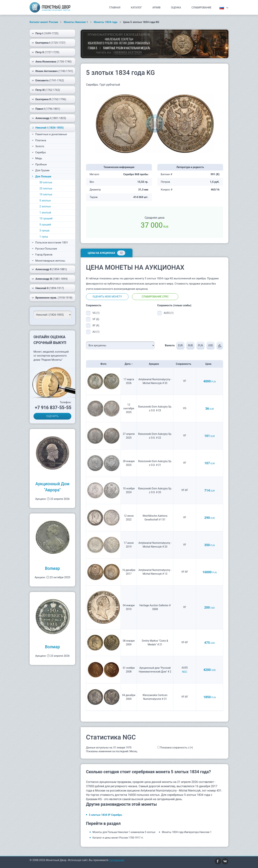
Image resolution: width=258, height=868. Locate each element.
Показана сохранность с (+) (176, 748)
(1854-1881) (49, 269)
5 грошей (45, 225)
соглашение (117, 860)
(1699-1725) (45, 33)
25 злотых (46, 189)
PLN (200, 345)
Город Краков (42, 255)
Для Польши (41, 176)
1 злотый (45, 213)
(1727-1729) (46, 52)
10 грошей (46, 218)
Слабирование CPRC (155, 297)
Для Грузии (41, 170)
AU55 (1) (169, 313)
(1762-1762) (46, 90)
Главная (115, 8)
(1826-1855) (47, 128)
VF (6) (96, 319)
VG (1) (96, 313)
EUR (180, 345)
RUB (190, 345)
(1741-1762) (48, 80)
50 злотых (46, 182)
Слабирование (201, 8)
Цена (209, 364)
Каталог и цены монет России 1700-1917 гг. (118, 838)
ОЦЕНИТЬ (52, 416)
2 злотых (45, 206)
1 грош (44, 237)
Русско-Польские (44, 249)
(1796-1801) (46, 109)
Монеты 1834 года (106, 22)
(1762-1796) (49, 99)
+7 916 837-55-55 (53, 408)
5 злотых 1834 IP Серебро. (106, 815)
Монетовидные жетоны (48, 261)
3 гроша (44, 231)
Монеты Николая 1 (76, 22)
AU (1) (96, 332)
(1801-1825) (49, 118)
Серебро (39, 152)
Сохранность (185, 364)
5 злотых (45, 201)
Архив (157, 8)
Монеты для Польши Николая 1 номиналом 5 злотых (124, 832)
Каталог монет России (44, 22)
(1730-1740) (52, 62)
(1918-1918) (52, 298)
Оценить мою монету (107, 297)
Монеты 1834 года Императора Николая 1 (187, 832)
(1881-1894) (50, 279)
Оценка (176, 8)
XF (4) (96, 325)
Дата (129, 364)
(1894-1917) (48, 288)
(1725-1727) (49, 43)
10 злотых (46, 194)
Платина (39, 140)
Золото (38, 146)
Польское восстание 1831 (50, 243)
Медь (37, 158)
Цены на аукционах (107, 253)
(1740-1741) (52, 71)
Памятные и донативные (49, 134)
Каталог (136, 8)
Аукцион (155, 364)
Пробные (39, 164)
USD (211, 345)
